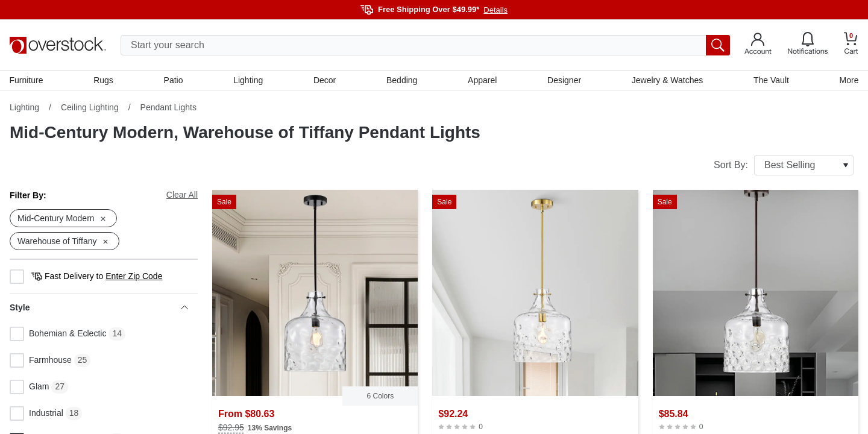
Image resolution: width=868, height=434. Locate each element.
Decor (325, 80)
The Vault (771, 80)
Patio (174, 80)
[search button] (718, 45)
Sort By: (784, 166)
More (849, 80)
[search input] (425, 45)
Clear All (182, 195)
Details (495, 10)
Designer (564, 80)
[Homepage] (58, 45)
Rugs (104, 80)
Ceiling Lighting (90, 108)
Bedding (402, 80)
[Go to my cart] (851, 45)
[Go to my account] (758, 45)
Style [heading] (99, 308)
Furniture (27, 80)
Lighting (248, 80)
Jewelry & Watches (667, 80)
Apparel (482, 80)
